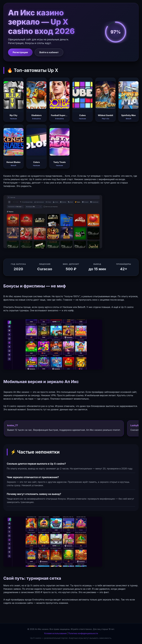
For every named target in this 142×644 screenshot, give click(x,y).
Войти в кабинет (49, 52)
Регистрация (20, 52)
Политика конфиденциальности (83, 633)
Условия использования (55, 633)
